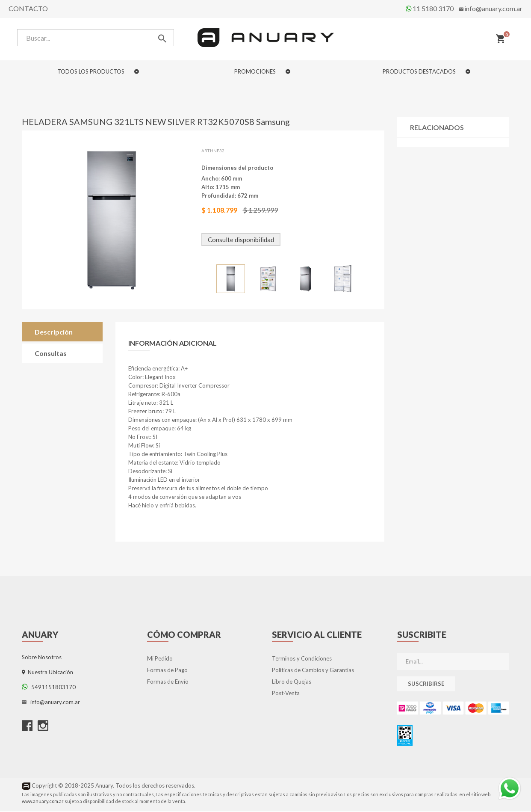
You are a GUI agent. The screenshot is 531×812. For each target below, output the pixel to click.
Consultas (51, 354)
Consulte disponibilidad (241, 241)
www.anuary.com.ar (43, 802)
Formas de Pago (167, 671)
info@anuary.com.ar (493, 8)
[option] (231, 280)
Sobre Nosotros (42, 658)
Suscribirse (426, 685)
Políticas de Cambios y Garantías (313, 671)
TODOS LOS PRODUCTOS (98, 71)
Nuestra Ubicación (47, 673)
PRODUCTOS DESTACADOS (426, 71)
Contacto (28, 8)
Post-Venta (286, 694)
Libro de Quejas (292, 683)
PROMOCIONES (262, 71)
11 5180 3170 (430, 8)
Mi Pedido (160, 660)
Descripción (54, 333)
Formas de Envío (168, 683)
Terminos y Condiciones (302, 660)
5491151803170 (49, 688)
